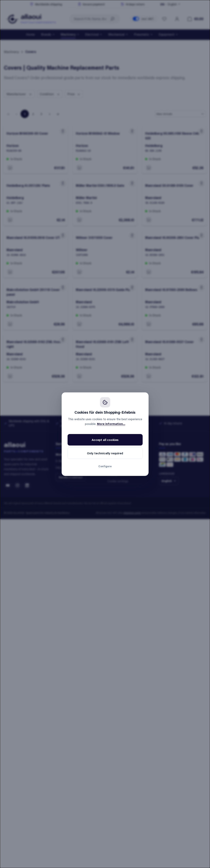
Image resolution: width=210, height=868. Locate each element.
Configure (105, 466)
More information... (111, 424)
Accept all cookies (105, 440)
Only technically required (105, 453)
